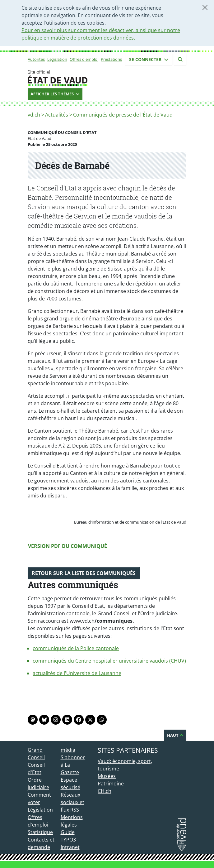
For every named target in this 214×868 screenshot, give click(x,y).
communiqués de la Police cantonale (76, 648)
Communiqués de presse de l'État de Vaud (123, 115)
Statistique (40, 832)
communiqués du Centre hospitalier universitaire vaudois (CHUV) (109, 661)
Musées (107, 776)
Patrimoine (111, 784)
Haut (175, 735)
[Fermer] (205, 7)
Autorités (36, 59)
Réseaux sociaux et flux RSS (72, 802)
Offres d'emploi (84, 59)
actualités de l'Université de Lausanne (77, 673)
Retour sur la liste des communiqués (84, 573)
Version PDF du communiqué (67, 546)
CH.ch (105, 791)
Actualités (57, 115)
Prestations (111, 59)
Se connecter (149, 59)
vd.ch (34, 115)
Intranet (70, 847)
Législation (57, 59)
